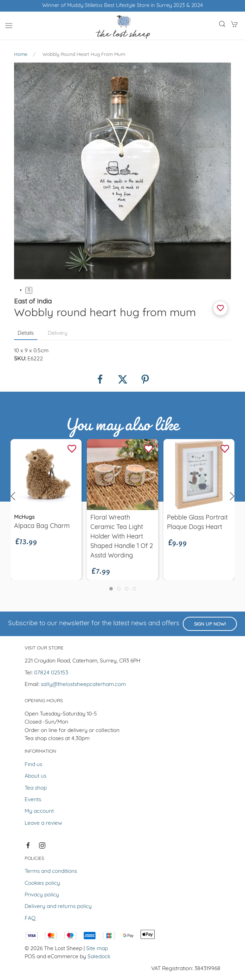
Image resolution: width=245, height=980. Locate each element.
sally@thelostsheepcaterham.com (83, 685)
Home (21, 55)
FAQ (30, 919)
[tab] (111, 589)
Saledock (99, 957)
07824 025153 (51, 673)
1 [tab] (29, 290)
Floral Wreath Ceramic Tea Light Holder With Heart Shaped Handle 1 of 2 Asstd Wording (122, 537)
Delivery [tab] (57, 334)
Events (33, 800)
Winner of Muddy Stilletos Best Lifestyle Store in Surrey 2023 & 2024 (122, 6)
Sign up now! (210, 624)
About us (36, 776)
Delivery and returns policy (58, 907)
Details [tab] (26, 334)
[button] (9, 26)
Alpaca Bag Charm (42, 526)
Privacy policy (42, 895)
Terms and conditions (51, 871)
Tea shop (36, 788)
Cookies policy (42, 883)
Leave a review (43, 823)
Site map (97, 949)
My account (39, 811)
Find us (33, 765)
